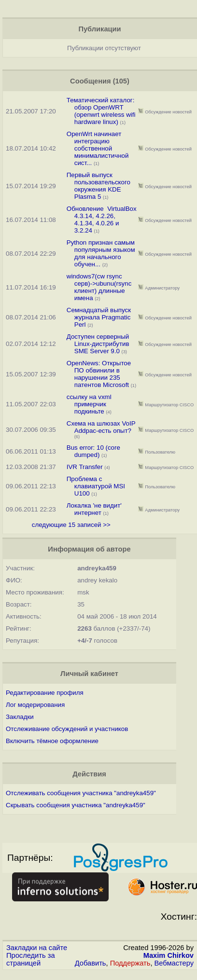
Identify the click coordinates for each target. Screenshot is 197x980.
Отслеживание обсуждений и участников (67, 729)
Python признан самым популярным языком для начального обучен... (101, 253)
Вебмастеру (174, 963)
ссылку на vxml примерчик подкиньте (89, 404)
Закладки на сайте (37, 948)
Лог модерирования (35, 705)
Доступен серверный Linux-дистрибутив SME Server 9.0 (98, 344)
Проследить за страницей (31, 959)
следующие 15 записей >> (71, 525)
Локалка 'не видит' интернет (94, 509)
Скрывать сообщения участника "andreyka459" (76, 805)
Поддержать (130, 963)
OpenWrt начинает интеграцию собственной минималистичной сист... (98, 148)
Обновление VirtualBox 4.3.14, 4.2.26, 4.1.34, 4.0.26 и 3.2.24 (102, 220)
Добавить (91, 963)
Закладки (20, 717)
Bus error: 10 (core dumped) (93, 451)
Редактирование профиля (45, 693)
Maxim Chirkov (169, 955)
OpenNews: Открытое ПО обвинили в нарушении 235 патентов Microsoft (99, 374)
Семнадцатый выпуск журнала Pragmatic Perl (99, 317)
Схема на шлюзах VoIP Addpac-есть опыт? (101, 427)
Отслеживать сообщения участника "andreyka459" (81, 793)
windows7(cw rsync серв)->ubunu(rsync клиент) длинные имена (99, 287)
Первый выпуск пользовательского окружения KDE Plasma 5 (98, 186)
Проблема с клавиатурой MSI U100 (96, 486)
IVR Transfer (85, 467)
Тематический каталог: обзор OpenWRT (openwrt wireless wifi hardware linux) (101, 111)
